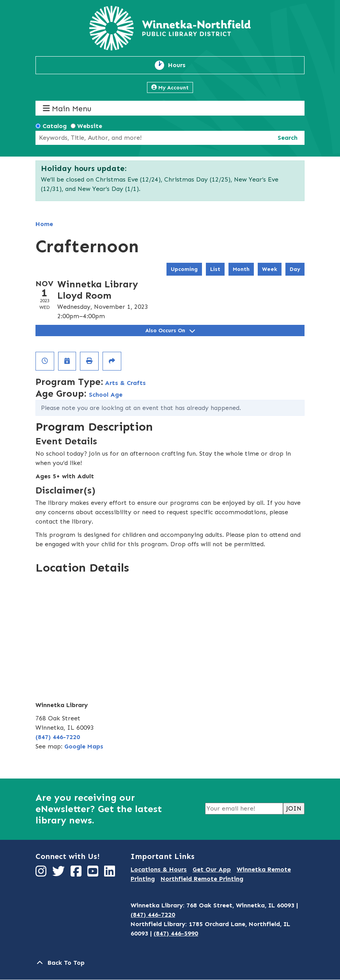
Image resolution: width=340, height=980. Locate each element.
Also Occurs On (170, 331)
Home (44, 224)
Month (241, 269)
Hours (181, 65)
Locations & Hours (159, 869)
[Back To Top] (170, 963)
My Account (170, 88)
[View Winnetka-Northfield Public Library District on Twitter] (59, 874)
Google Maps (84, 746)
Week (270, 269)
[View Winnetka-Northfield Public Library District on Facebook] (77, 874)
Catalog (55, 126)
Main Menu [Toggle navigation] (67, 108)
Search (288, 138)
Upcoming (184, 269)
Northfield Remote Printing (202, 879)
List (215, 269)
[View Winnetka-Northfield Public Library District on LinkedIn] (111, 874)
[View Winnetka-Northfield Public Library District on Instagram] (42, 874)
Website (90, 126)
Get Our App (212, 869)
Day (295, 269)
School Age (106, 395)
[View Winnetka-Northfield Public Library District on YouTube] (94, 874)
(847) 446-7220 (58, 737)
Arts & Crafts (125, 383)
